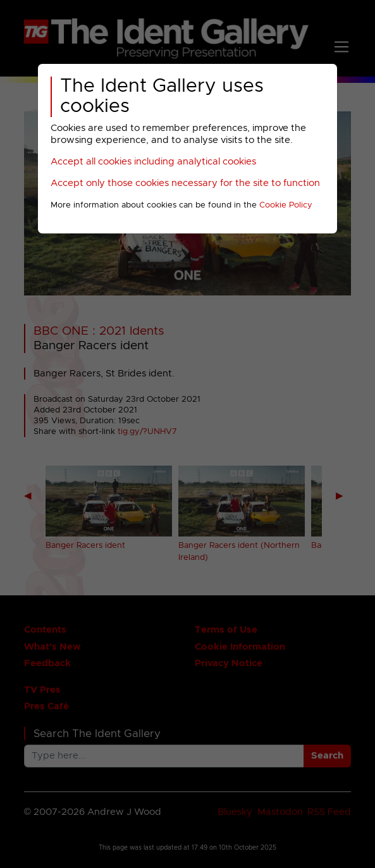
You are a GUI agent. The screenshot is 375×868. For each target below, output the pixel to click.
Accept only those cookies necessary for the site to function (185, 183)
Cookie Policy (286, 205)
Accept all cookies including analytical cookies (153, 162)
